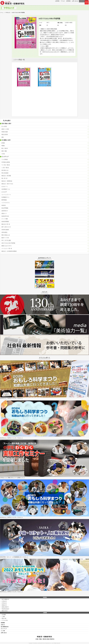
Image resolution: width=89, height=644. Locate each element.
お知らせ (3, 625)
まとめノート (5, 186)
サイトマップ (4, 629)
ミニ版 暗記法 (5, 168)
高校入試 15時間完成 (7, 181)
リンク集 (3, 631)
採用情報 (68, 1)
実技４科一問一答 (6, 224)
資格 (3, 137)
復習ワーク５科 (5, 238)
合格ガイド (4, 213)
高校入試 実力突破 (6, 176)
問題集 (3, 146)
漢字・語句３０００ (6, 227)
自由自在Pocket (5, 216)
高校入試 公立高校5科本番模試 (9, 251)
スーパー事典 (5, 219)
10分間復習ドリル (6, 189)
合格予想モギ (5, 211)
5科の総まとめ (5, 170)
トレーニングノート (6, 195)
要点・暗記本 (5, 148)
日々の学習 (4, 126)
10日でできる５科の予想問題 (8, 243)
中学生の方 (8, 13)
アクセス (63, 1)
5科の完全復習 (5, 173)
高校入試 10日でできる (7, 184)
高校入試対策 (5, 135)
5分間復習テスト (5, 197)
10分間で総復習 (5, 230)
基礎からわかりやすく (7, 246)
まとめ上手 (4, 192)
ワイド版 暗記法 (6, 165)
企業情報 (57, 1)
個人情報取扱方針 (5, 627)
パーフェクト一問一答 (7, 249)
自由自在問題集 (5, 222)
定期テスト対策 (5, 129)
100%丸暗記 (4, 232)
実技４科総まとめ (6, 235)
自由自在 (4, 205)
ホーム (2, 13)
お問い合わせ (75, 1)
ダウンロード (84, 1)
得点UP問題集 (5, 208)
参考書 (3, 143)
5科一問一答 (4, 178)
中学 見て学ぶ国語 (6, 240)
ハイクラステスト (6, 203)
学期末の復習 (5, 132)
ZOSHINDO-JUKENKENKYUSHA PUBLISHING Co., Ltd (43, 643)
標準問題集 (4, 200)
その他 (3, 154)
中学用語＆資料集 (6, 162)
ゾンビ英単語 (5, 159)
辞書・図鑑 (4, 151)
